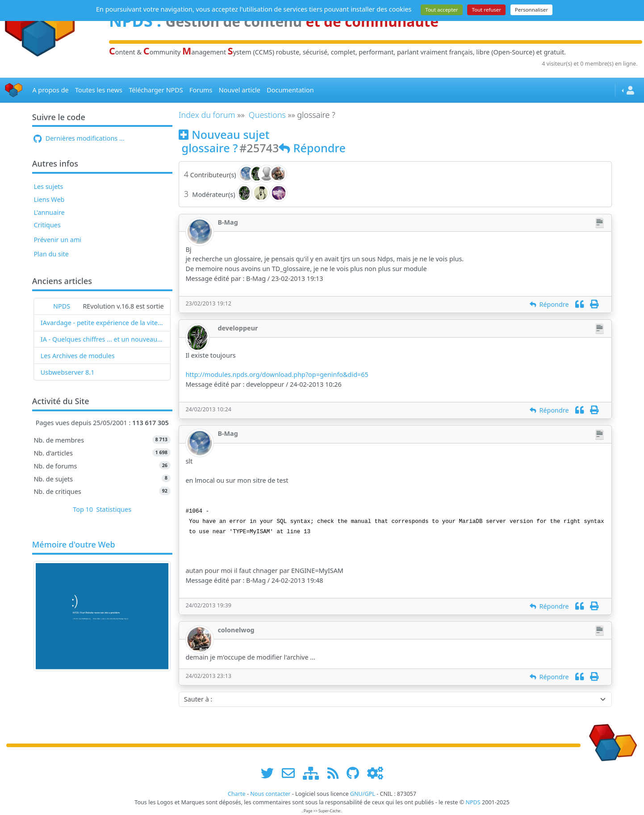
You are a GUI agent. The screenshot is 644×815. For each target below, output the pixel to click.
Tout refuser (486, 10)
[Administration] (375, 773)
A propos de (50, 90)
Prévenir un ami (57, 240)
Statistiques (114, 509)
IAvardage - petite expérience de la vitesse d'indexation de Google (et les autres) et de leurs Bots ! (102, 323)
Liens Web (49, 199)
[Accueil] (14, 90)
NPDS (62, 306)
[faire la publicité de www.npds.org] (291, 773)
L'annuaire (49, 212)
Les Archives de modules (78, 356)
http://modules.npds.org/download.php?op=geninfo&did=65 (277, 374)
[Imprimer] (594, 304)
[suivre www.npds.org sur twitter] (270, 773)
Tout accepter (441, 10)
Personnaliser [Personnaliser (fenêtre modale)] (531, 10)
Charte (237, 794)
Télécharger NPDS (156, 90)
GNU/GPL (363, 794)
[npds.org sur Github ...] (356, 773)
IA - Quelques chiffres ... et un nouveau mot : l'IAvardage (102, 339)
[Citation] (579, 304)
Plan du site (51, 254)
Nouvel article (240, 90)
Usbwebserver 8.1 (68, 372)
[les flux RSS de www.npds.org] (336, 773)
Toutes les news (99, 90)
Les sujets (48, 186)
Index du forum (207, 115)
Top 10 (83, 509)
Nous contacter (270, 794)
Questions (267, 115)
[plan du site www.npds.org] (314, 773)
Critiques (47, 225)
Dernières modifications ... (79, 138)
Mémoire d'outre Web (74, 545)
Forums (201, 90)
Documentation (290, 90)
